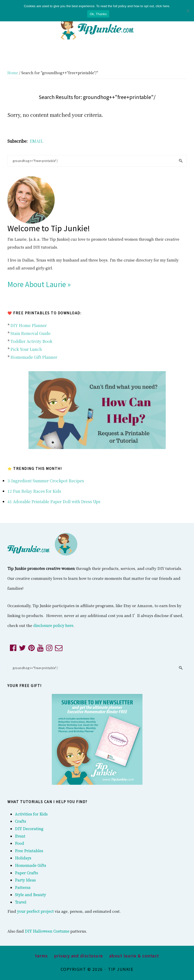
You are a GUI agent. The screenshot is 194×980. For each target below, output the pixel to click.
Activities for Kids (31, 814)
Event (20, 836)
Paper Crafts (26, 873)
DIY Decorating (29, 829)
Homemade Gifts (30, 865)
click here (162, 6)
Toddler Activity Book (31, 341)
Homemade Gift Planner (34, 357)
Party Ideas (25, 880)
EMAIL (36, 141)
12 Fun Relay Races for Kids (34, 491)
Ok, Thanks (98, 14)
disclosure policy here (53, 625)
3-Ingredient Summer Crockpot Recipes (46, 481)
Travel (21, 902)
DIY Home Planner (29, 325)
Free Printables (29, 851)
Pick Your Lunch (26, 349)
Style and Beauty (30, 895)
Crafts (20, 821)
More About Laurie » (39, 284)
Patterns (23, 887)
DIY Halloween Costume (47, 931)
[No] (188, 11)
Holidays (23, 858)
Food (19, 843)
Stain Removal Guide (30, 333)
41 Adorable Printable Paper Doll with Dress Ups (54, 502)
